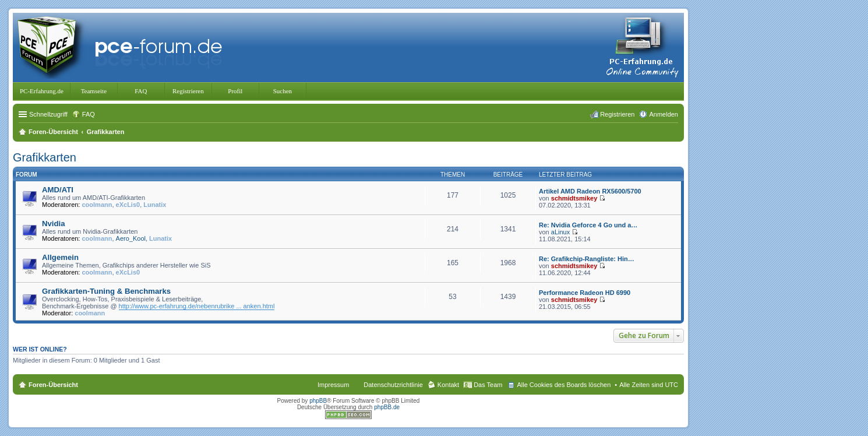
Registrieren (188, 91)
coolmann (97, 205)
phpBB (318, 401)
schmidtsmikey (574, 198)
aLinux (560, 232)
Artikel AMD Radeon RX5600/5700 (590, 191)
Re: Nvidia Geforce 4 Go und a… (588, 225)
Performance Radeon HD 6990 (585, 293)
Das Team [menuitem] (488, 385)
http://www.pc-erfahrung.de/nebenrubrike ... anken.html (197, 306)
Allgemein (60, 257)
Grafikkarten (45, 157)
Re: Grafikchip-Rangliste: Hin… (587, 259)
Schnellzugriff (48, 114)
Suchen (283, 91)
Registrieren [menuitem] (617, 114)
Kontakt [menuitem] (448, 385)
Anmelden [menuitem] (664, 114)
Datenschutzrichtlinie (393, 385)
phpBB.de (387, 407)
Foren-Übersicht (53, 385)
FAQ (141, 91)
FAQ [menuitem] (89, 114)
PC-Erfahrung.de (42, 91)
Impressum (333, 385)
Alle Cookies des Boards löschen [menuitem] (564, 385)
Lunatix (155, 205)
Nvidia (54, 224)
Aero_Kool (131, 238)
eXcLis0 (128, 205)
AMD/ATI (58, 190)
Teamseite (94, 91)
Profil (235, 91)
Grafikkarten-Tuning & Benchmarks (106, 291)
